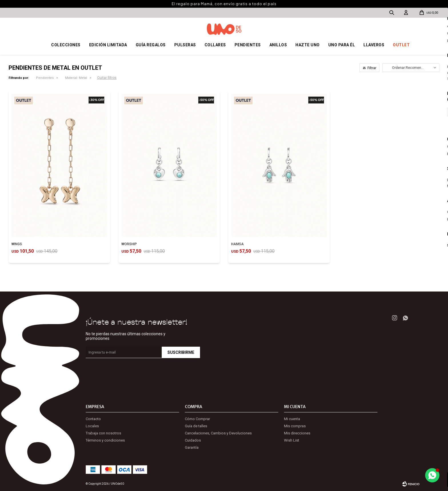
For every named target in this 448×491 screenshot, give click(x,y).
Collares (215, 45)
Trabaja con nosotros (103, 433)
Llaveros (374, 45)
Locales (92, 426)
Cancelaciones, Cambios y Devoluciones (218, 433)
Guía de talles (196, 426)
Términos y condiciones (105, 440)
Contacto (93, 419)
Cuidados (193, 440)
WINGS (17, 244)
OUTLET (401, 45)
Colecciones (66, 45)
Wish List (292, 440)
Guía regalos (151, 45)
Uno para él (342, 45)
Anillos (278, 45)
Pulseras (185, 45)
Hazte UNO (308, 45)
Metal (76, 78)
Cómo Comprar (197, 419)
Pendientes (248, 45)
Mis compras (295, 426)
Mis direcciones (297, 433)
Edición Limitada (108, 45)
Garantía (192, 447)
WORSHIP (129, 244)
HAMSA (237, 244)
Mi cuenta (292, 419)
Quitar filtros (107, 78)
